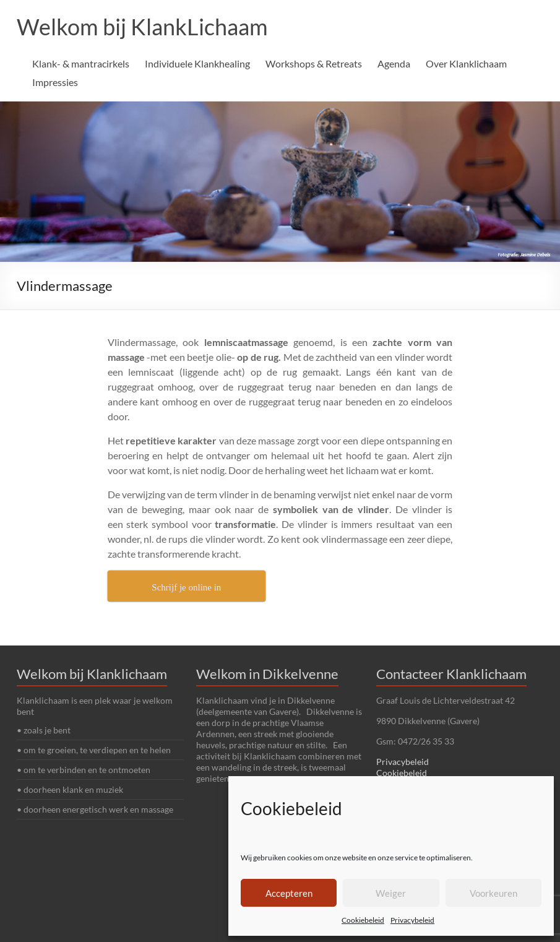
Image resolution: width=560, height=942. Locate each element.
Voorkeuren (493, 893)
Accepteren (289, 893)
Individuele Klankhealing (197, 63)
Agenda (394, 63)
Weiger (391, 893)
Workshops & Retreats (314, 63)
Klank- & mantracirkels (81, 63)
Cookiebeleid (363, 920)
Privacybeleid (412, 920)
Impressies (55, 82)
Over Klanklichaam (466, 63)
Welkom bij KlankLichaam (142, 27)
